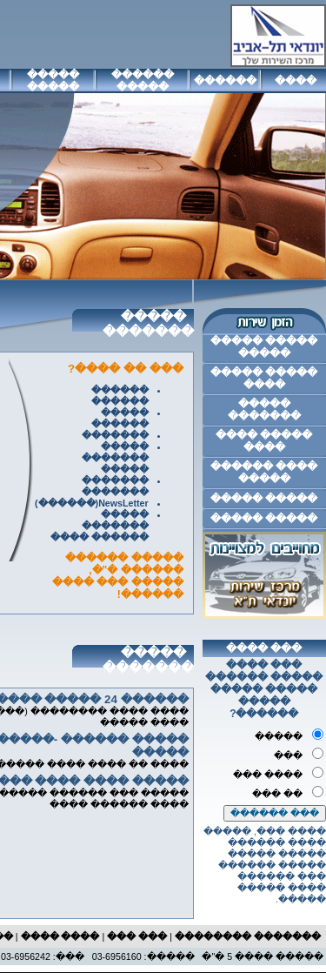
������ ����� (143, 81)
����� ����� (53, 81)
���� (296, 81)
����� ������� (264, 410)
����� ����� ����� (264, 347)
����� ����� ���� (264, 379)
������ (225, 81)
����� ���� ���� (264, 441)
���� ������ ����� (264, 473)
